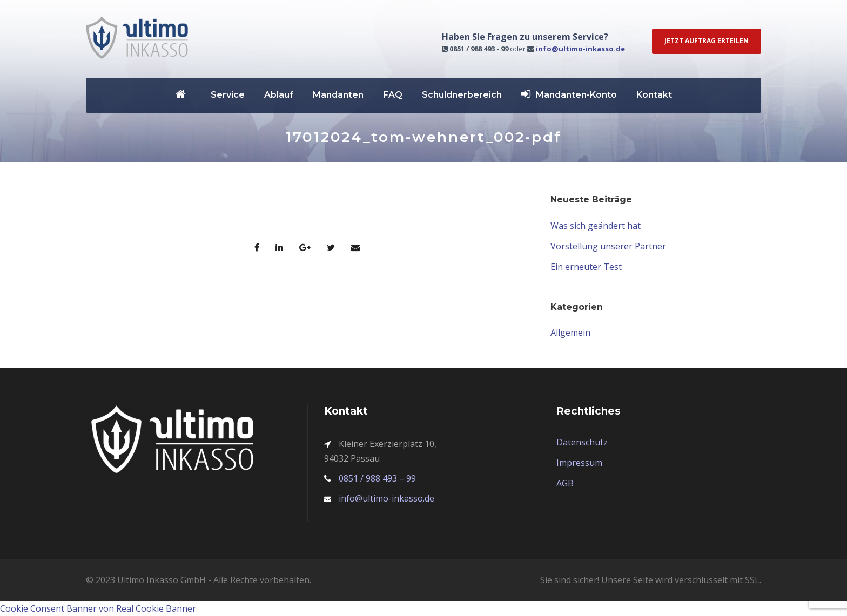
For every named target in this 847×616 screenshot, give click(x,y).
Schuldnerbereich (462, 95)
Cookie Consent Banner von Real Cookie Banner (98, 608)
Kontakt (654, 95)
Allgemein (570, 333)
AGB (565, 483)
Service (228, 95)
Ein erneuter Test (586, 267)
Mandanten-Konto (569, 94)
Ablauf (279, 95)
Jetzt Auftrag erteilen (707, 41)
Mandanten (338, 95)
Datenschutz (582, 442)
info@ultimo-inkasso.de (580, 49)
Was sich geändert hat (596, 226)
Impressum (579, 463)
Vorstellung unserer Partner (608, 246)
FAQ (393, 95)
